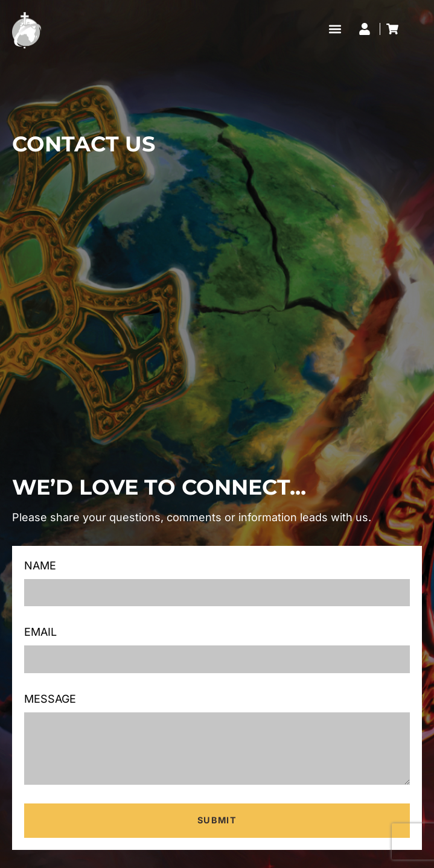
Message (50, 699)
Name (40, 565)
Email (40, 632)
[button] (335, 29)
